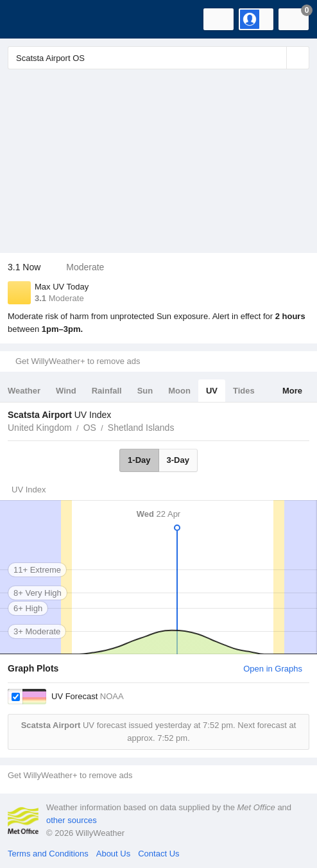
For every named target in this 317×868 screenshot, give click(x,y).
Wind (66, 391)
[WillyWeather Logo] (29, 19)
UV (212, 391)
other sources (72, 820)
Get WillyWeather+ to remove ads (78, 361)
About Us (113, 854)
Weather (24, 391)
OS (90, 428)
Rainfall (107, 391)
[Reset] (275, 58)
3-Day (178, 460)
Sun (145, 391)
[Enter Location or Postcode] (158, 58)
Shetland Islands (141, 428)
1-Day (139, 460)
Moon (179, 391)
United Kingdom (40, 428)
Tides (244, 391)
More (292, 391)
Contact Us (158, 854)
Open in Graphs (273, 669)
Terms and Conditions (48, 854)
